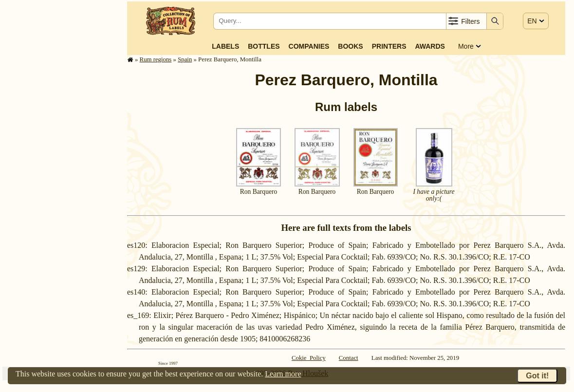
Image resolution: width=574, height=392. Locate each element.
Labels (225, 46)
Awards (430, 46)
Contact (349, 358)
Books (350, 46)
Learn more (283, 374)
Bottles (264, 46)
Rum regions (156, 59)
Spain (185, 59)
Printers (389, 46)
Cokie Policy (309, 358)
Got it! (537, 376)
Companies (309, 46)
